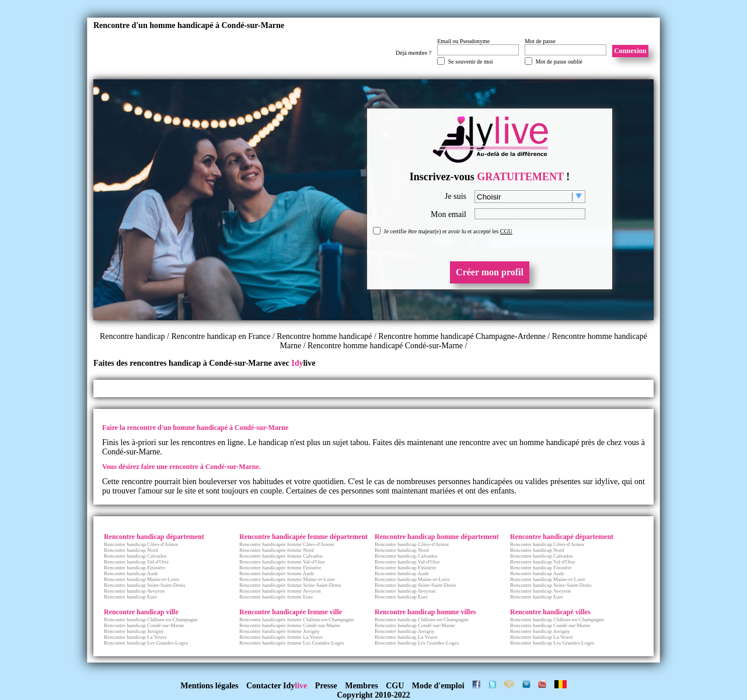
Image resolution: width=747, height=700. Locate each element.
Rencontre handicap (132, 336)
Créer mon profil (490, 272)
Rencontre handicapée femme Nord (277, 550)
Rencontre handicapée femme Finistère (280, 568)
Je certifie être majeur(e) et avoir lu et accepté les (448, 231)
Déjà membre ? (413, 53)
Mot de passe (540, 41)
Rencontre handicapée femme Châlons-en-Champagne (296, 619)
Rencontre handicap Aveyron (134, 591)
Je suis (455, 196)
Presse (326, 686)
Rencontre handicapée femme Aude (277, 573)
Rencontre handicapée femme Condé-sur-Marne (290, 625)
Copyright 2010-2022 (373, 695)
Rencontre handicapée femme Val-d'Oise (282, 562)
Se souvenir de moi (471, 62)
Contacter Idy (277, 686)
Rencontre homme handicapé (324, 336)
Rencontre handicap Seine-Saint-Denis (144, 585)
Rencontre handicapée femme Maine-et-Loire (287, 579)
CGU (506, 231)
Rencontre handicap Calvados (135, 556)
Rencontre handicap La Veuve (135, 637)
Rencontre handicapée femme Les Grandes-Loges (292, 643)
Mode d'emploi (438, 686)
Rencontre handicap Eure (130, 597)
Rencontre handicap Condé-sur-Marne (144, 625)
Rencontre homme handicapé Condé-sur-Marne (385, 346)
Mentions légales (209, 686)
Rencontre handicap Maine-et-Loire (142, 579)
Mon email (448, 214)
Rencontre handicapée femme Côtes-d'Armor (287, 544)
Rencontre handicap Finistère (135, 568)
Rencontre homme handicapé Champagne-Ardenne (462, 336)
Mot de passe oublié (559, 62)
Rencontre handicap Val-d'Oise (136, 562)
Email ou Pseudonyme (463, 41)
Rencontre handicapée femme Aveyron (280, 591)
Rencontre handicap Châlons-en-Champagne (151, 619)
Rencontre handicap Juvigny (134, 631)
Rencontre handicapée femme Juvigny (280, 631)
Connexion (630, 51)
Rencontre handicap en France (221, 336)
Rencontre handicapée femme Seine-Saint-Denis (290, 585)
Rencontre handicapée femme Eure (276, 597)
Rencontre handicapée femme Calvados (281, 556)
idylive (606, 482)
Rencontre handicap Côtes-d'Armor (141, 544)
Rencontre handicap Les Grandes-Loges (146, 643)
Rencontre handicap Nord (131, 550)
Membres (362, 686)
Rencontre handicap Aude (131, 573)
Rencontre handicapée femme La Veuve (281, 637)
